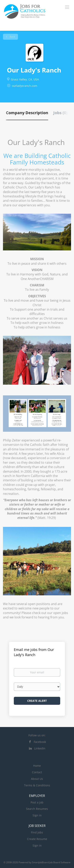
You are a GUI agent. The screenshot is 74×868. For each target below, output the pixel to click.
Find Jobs (37, 832)
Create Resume (37, 839)
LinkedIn (40, 748)
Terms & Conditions (37, 785)
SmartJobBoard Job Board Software (51, 862)
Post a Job (37, 802)
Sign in (37, 815)
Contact (37, 772)
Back (12, 37)
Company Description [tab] (27, 113)
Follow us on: (37, 735)
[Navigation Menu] (67, 7)
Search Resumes (37, 809)
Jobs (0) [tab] (60, 113)
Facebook (40, 742)
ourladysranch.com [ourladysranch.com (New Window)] (25, 86)
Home (37, 766)
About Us (37, 779)
